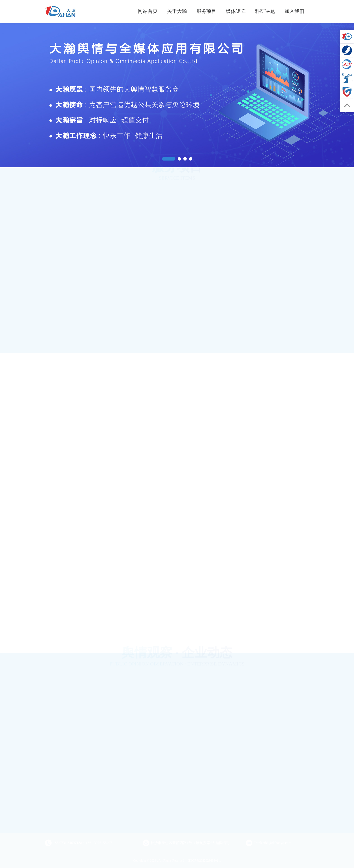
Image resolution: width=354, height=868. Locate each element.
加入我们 (294, 11)
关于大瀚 (177, 11)
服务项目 (206, 11)
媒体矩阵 (236, 11)
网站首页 (148, 11)
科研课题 (265, 11)
